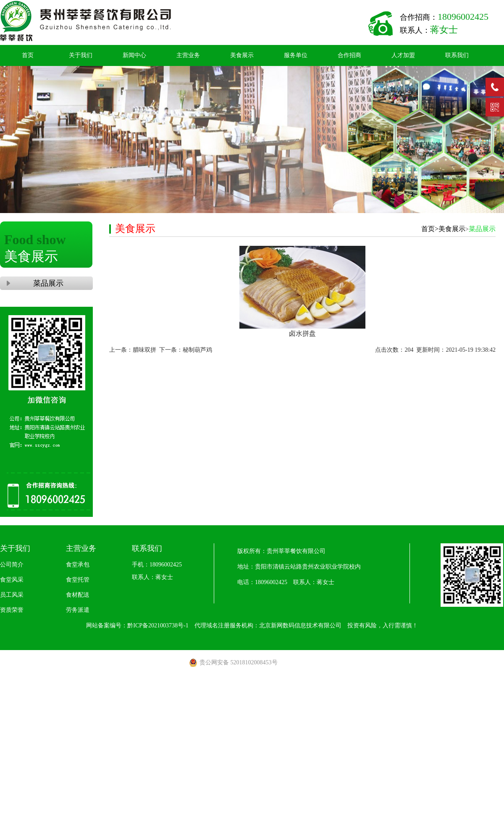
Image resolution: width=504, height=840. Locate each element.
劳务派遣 (78, 610)
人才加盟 (403, 55)
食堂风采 (12, 580)
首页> (430, 229)
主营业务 (188, 55)
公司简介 (12, 565)
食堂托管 (78, 580)
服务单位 (296, 55)
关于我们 (81, 55)
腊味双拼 (144, 350)
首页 (28, 55)
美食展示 (242, 55)
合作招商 (349, 55)
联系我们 (457, 55)
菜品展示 (46, 283)
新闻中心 (134, 55)
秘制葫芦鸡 (197, 350)
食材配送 (78, 595)
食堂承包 (78, 565)
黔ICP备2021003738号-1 (158, 625)
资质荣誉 (12, 610)
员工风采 (12, 595)
